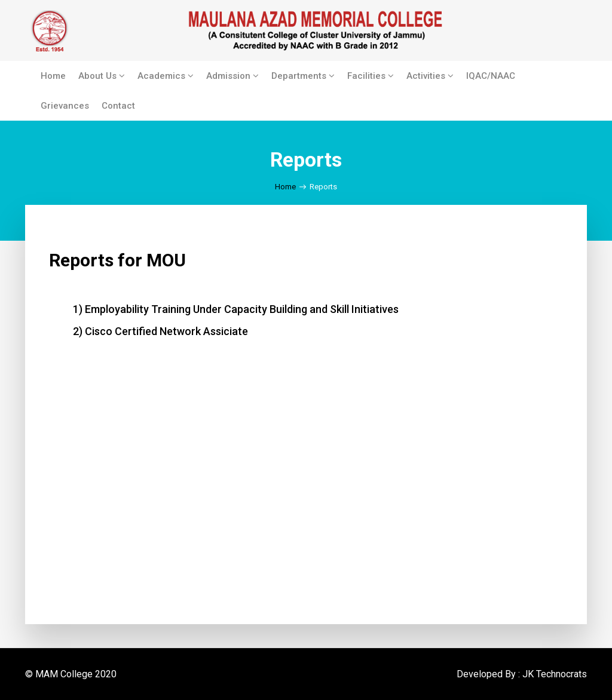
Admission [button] (232, 76)
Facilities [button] (371, 76)
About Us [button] (102, 76)
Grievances (65, 106)
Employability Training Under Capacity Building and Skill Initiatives (242, 309)
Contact (118, 106)
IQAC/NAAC (491, 76)
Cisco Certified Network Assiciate (166, 331)
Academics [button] (166, 76)
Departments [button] (303, 76)
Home (53, 76)
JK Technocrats (555, 674)
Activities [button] (430, 76)
